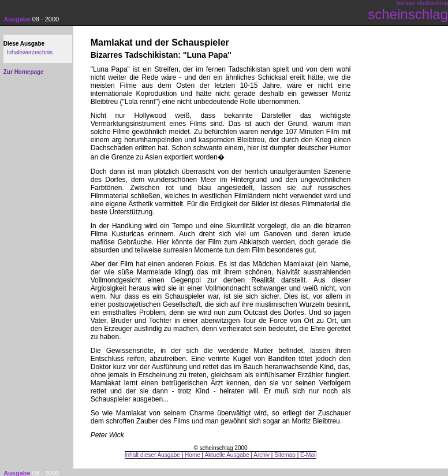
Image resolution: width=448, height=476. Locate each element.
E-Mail (308, 455)
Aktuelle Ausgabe (227, 455)
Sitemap (285, 455)
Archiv (262, 455)
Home (193, 455)
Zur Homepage (24, 72)
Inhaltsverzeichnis (30, 52)
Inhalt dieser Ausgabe (152, 455)
